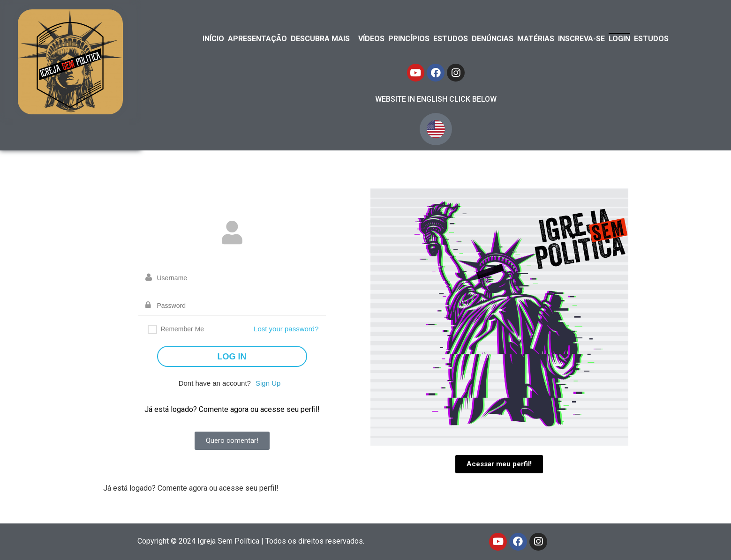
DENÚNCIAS (493, 39)
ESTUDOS (451, 39)
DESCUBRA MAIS (320, 39)
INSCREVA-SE (581, 39)
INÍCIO (213, 39)
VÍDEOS (371, 39)
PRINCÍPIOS (409, 39)
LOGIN (619, 39)
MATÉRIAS (536, 39)
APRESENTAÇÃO (257, 39)
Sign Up (268, 383)
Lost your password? (286, 329)
